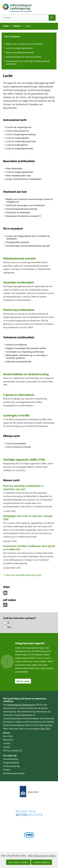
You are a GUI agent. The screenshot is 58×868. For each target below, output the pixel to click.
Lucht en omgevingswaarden (20, 48)
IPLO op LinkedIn (12, 751)
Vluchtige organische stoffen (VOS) (24, 459)
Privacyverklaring (11, 766)
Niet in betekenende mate (18, 176)
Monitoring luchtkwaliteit (19, 310)
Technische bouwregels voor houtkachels (26, 205)
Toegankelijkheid (11, 763)
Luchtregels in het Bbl (16, 415)
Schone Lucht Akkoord (17, 345)
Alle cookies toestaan (18, 862)
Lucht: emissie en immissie (19, 447)
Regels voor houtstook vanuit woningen (25, 44)
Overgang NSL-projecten (18, 242)
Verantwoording (11, 759)
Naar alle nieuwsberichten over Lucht (22, 575)
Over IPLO (45, 729)
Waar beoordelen (14, 168)
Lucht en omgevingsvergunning (21, 141)
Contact (7, 743)
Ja (8, 623)
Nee (9, 627)
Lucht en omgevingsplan (18, 138)
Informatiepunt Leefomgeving (21, 705)
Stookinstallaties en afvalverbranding (24, 57)
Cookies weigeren (41, 862)
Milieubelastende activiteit (19, 258)
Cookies (7, 770)
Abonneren (8, 740)
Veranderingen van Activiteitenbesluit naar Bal (28, 246)
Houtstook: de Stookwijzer (18, 212)
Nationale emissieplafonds (19, 362)
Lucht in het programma (17, 131)
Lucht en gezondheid (16, 443)
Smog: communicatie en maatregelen (24, 179)
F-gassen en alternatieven (19, 395)
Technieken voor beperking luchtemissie (25, 352)
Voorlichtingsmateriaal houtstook (22, 209)
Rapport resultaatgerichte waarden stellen (26, 348)
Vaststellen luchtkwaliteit (19, 282)
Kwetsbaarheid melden (14, 773)
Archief (7, 747)
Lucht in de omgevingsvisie (19, 127)
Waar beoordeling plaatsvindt (20, 52)
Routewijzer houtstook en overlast (24, 216)
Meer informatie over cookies (42, 856)
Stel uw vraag (23, 681)
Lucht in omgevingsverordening (21, 134)
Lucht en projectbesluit (17, 145)
